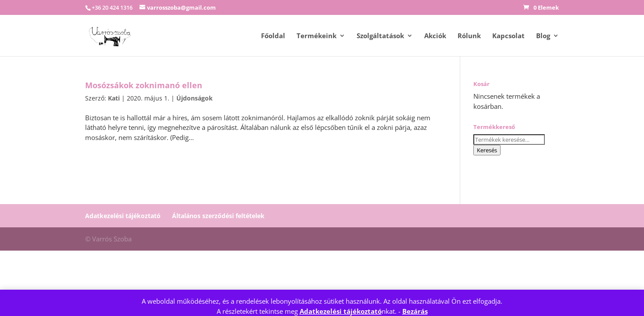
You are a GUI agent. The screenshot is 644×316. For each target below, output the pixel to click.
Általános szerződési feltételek (218, 216)
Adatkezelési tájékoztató (341, 311)
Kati (114, 98)
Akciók (435, 36)
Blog (543, 36)
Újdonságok (195, 98)
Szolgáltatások (380, 36)
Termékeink (317, 36)
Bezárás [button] (415, 311)
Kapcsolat (508, 36)
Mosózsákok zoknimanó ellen (144, 85)
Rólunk (469, 36)
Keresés (487, 150)
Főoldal (273, 36)
